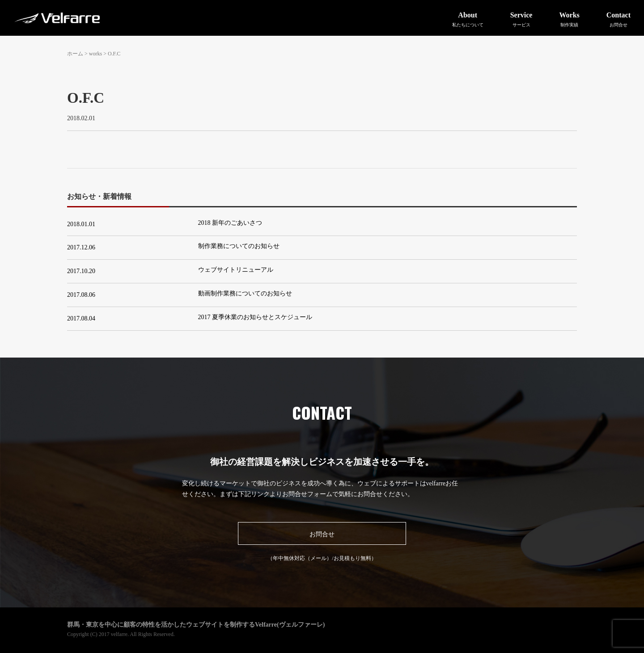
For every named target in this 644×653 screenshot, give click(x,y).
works (95, 54)
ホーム (75, 54)
